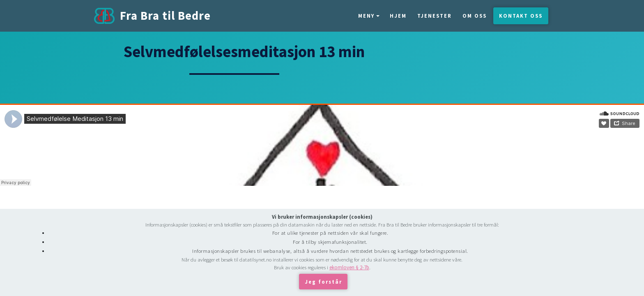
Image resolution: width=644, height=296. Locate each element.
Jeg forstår (323, 282)
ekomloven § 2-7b (349, 267)
